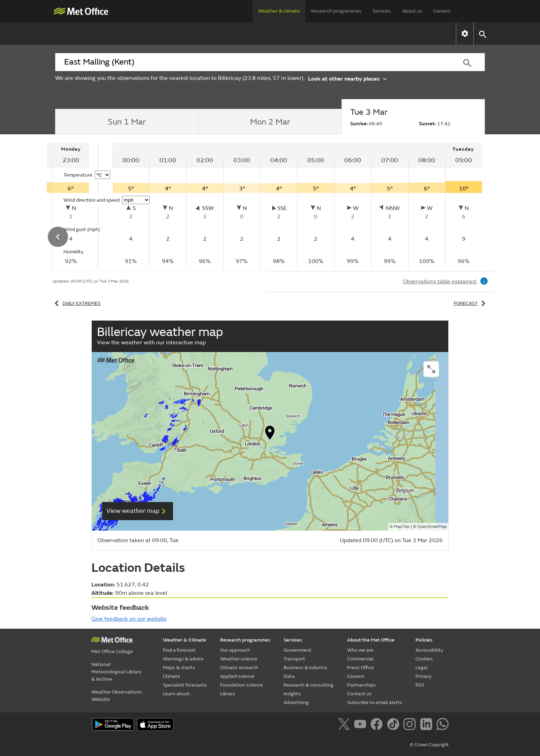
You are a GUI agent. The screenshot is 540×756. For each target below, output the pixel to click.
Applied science (237, 676)
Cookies (424, 659)
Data (289, 676)
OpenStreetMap (432, 527)
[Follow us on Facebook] (378, 725)
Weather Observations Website (117, 696)
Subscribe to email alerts (375, 702)
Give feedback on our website (129, 619)
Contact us (359, 694)
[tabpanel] (297, 205)
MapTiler (402, 527)
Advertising (296, 702)
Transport (294, 659)
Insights (292, 694)
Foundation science (242, 685)
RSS (420, 685)
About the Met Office (371, 640)
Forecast (471, 303)
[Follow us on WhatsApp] (442, 725)
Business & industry (305, 668)
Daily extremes (76, 303)
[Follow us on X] (345, 725)
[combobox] (252, 62)
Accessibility (429, 650)
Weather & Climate (185, 640)
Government (298, 650)
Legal (422, 668)
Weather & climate (279, 11)
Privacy (423, 676)
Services (382, 11)
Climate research (239, 668)
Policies (424, 640)
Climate (280, 33)
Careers (442, 11)
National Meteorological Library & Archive (116, 672)
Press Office (361, 668)
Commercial (360, 659)
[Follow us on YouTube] (362, 725)
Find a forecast (106, 33)
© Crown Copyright (429, 745)
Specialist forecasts (336, 33)
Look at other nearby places (347, 78)
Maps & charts (232, 33)
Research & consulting (309, 685)
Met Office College (112, 652)
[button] (482, 34)
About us (412, 11)
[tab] (127, 122)
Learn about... (399, 33)
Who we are (360, 650)
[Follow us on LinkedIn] (427, 725)
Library (228, 694)
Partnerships (361, 685)
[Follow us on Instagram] (411, 725)
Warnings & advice (169, 33)
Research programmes (336, 11)
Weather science (239, 659)
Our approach (235, 650)
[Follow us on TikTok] (394, 725)
